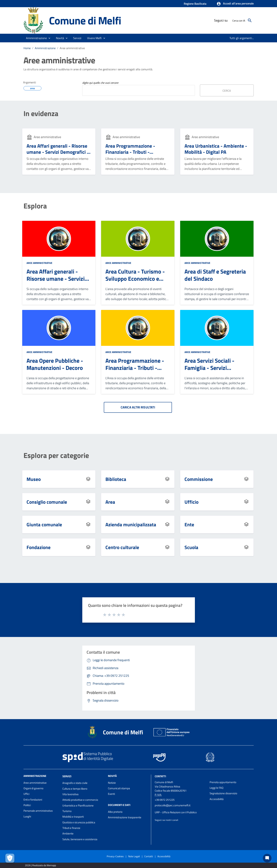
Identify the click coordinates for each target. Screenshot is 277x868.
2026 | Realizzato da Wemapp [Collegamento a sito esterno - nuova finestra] (40, 865)
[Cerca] (250, 20)
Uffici (26, 794)
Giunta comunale (44, 524)
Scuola (191, 547)
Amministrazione (45, 48)
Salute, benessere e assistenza (80, 839)
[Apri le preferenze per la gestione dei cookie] (10, 858)
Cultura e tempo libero (75, 789)
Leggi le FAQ (216, 788)
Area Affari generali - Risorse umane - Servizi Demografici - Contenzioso (58, 152)
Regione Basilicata (195, 4)
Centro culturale (122, 547)
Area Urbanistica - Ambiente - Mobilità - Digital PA (216, 149)
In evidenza (41, 114)
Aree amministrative (72, 48)
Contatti (160, 776)
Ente (189, 524)
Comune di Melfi (85, 20)
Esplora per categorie (56, 455)
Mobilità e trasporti (73, 817)
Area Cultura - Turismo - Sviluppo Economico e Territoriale (135, 279)
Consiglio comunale (47, 502)
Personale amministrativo (38, 811)
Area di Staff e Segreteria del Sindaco (215, 275)
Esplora (35, 206)
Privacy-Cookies (115, 856)
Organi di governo (33, 788)
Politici (27, 805)
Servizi (67, 776)
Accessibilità (217, 799)
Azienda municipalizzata (131, 524)
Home (27, 48)
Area (110, 502)
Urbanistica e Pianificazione (78, 805)
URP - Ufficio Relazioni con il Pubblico (176, 812)
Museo (34, 479)
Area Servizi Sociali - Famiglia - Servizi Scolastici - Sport (209, 368)
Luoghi (27, 816)
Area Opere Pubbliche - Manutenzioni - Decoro (55, 364)
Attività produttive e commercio (80, 800)
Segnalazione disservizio (223, 793)
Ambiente (68, 833)
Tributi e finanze (71, 828)
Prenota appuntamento (223, 782)
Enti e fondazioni (33, 800)
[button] (235, 4)
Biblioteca (116, 479)
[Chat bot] (267, 858)
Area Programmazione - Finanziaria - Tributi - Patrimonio (130, 152)
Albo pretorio (115, 812)
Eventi (111, 794)
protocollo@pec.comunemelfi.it (173, 805)
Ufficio (191, 502)
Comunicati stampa (119, 788)
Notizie (112, 783)
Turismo (67, 811)
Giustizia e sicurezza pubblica (79, 822)
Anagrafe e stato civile (75, 783)
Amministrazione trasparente (125, 817)
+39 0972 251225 (165, 800)
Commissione (199, 479)
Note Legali (134, 856)
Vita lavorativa (70, 794)
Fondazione (39, 547)
